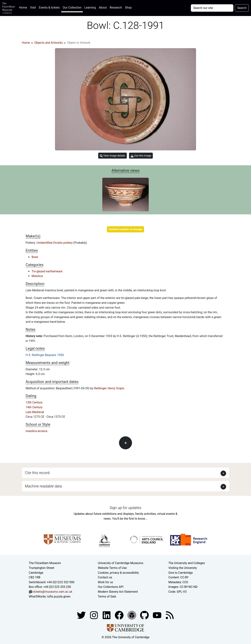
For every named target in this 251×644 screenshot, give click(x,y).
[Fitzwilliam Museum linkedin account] (120, 615)
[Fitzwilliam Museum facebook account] (107, 615)
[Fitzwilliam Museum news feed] (170, 615)
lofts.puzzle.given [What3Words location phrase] (59, 596)
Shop (128, 8)
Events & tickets (49, 8)
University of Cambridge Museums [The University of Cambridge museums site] (121, 563)
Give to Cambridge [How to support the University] (181, 573)
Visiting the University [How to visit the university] (183, 568)
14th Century (34, 407)
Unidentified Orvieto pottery (55, 243)
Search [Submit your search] (242, 8)
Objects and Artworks (49, 43)
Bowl (35, 257)
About (103, 8)
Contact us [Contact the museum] (105, 577)
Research (116, 8)
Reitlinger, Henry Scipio (109, 388)
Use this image (141, 156)
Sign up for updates (125, 508)
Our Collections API (111, 587)
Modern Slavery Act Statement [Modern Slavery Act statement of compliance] (118, 592)
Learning (90, 8)
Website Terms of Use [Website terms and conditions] (112, 568)
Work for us (105, 582)
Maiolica (37, 276)
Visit (33, 8)
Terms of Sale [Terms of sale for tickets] (107, 596)
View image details (113, 156)
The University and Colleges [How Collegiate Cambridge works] (187, 563)
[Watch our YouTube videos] (157, 615)
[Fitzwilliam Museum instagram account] (94, 615)
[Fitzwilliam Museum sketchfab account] (132, 615)
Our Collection (72, 8)
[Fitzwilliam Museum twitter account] (82, 615)
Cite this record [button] (37, 473)
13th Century (34, 402)
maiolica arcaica (36, 431)
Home (24, 7)
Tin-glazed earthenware (47, 271)
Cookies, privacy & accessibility (118, 573)
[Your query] (212, 8)
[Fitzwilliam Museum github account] (145, 615)
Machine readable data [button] (43, 486)
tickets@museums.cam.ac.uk (53, 592)
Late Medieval (35, 412)
